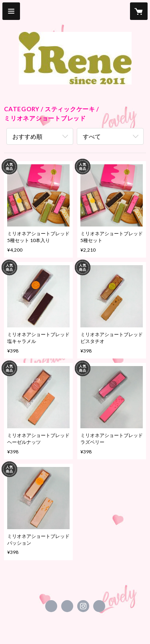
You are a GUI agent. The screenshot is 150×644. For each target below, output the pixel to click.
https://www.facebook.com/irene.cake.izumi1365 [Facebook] (51, 606)
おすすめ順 (27, 136)
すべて (92, 136)
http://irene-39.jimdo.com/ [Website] (99, 606)
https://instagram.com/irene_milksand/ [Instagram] (83, 606)
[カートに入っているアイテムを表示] (139, 11)
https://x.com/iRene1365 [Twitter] (67, 606)
